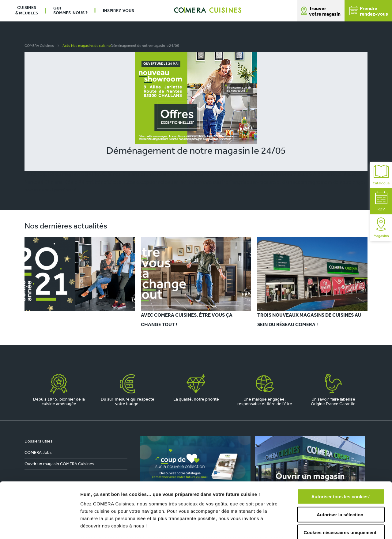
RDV (381, 201)
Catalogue (381, 175)
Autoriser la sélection (340, 462)
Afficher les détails (337, 527)
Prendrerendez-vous (369, 11)
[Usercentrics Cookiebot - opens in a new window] (40, 527)
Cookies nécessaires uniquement (340, 480)
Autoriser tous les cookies (340, 445)
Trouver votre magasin (325, 12)
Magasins (381, 228)
